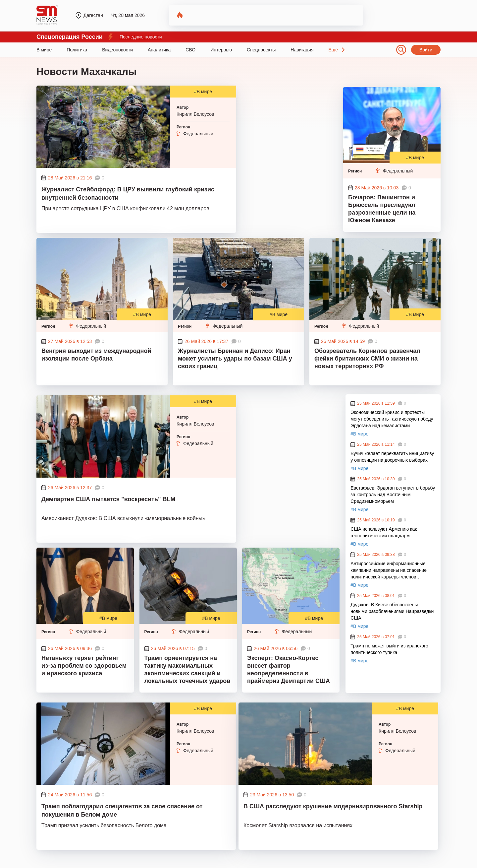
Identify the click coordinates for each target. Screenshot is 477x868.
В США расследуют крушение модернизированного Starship (333, 806)
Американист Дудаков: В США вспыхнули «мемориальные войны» (123, 518)
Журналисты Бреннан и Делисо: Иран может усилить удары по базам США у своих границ (235, 359)
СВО (190, 50)
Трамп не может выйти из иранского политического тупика (389, 649)
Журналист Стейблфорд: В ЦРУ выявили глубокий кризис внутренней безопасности (128, 194)
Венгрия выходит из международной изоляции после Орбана (96, 355)
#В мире (203, 92)
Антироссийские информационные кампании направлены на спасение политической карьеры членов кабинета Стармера (389, 570)
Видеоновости (117, 50)
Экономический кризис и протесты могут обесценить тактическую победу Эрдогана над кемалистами (392, 419)
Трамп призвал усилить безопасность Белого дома (104, 825)
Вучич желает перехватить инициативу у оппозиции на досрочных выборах (392, 457)
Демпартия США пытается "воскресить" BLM (109, 499)
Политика (77, 50)
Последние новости (141, 37)
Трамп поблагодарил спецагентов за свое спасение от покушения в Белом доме (122, 810)
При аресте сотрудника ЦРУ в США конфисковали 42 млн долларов (125, 208)
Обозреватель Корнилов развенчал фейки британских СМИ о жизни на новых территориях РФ (367, 359)
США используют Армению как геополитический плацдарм (384, 532)
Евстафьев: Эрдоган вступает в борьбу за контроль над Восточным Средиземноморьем (393, 495)
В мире (44, 50)
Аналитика (159, 50)
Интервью (221, 50)
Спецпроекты (261, 50)
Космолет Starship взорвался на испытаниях (298, 825)
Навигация (302, 50)
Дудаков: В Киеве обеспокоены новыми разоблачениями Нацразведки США (392, 611)
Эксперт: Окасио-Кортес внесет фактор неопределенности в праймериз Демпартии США (289, 669)
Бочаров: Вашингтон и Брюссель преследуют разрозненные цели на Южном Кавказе (382, 209)
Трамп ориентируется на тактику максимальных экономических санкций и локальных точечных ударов (187, 669)
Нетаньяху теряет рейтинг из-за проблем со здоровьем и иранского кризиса (84, 666)
